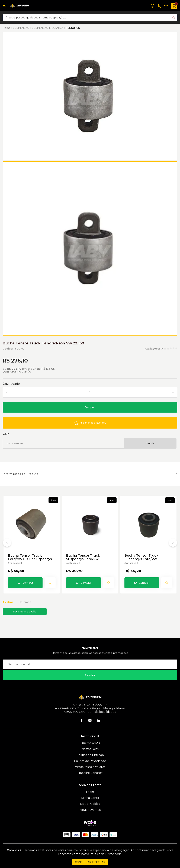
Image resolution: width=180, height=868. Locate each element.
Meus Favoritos (90, 810)
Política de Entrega (90, 755)
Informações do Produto (21, 474)
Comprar (90, 407)
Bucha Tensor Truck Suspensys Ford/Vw (83, 557)
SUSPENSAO (21, 28)
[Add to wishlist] (90, 423)
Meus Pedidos (90, 804)
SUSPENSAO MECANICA (48, 28)
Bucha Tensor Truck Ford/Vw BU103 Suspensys (30, 557)
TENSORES (73, 28)
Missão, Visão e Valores (90, 767)
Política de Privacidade (90, 761)
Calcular (150, 443)
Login (90, 792)
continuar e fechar (90, 862)
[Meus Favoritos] (166, 6)
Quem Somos (90, 743)
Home (7, 28)
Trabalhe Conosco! (90, 773)
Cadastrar (90, 675)
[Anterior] (7, 543)
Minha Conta (90, 798)
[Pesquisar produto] (174, 17)
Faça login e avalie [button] (25, 612)
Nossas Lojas (90, 749)
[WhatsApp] (153, 6)
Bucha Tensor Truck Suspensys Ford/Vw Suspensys (141, 557)
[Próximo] (173, 543)
